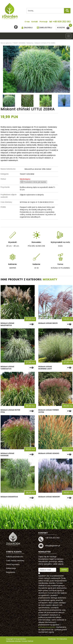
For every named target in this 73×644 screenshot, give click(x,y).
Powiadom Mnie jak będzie (33, 182)
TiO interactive (62, 639)
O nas (27, 22)
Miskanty (50, 280)
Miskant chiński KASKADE (7, 454)
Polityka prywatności (15, 557)
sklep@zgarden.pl (52, 546)
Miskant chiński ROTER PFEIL (10, 411)
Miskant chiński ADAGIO (49, 453)
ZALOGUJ (28, 28)
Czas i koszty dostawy (15, 561)
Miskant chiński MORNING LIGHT (45, 368)
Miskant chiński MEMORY (49, 497)
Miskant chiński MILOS (48, 323)
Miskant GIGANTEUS (9, 497)
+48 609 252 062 (62, 22)
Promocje (44, 22)
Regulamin (11, 572)
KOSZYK (64, 27)
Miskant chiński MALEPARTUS (7, 324)
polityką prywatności (47, 627)
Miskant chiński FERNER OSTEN (49, 411)
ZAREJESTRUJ (46, 28)
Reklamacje (11, 568)
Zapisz (64, 570)
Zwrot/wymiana (13, 564)
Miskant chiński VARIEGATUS (7, 368)
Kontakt (35, 22)
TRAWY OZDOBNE (27, 174)
